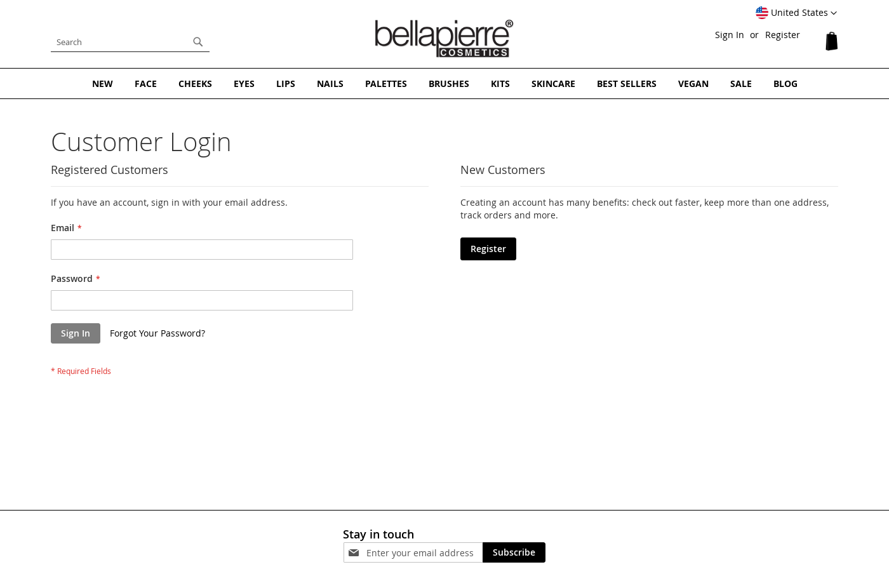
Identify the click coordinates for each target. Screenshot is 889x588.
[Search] (198, 42)
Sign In (730, 35)
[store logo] (444, 39)
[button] (796, 13)
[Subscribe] (514, 552)
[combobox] (130, 42)
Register (783, 35)
